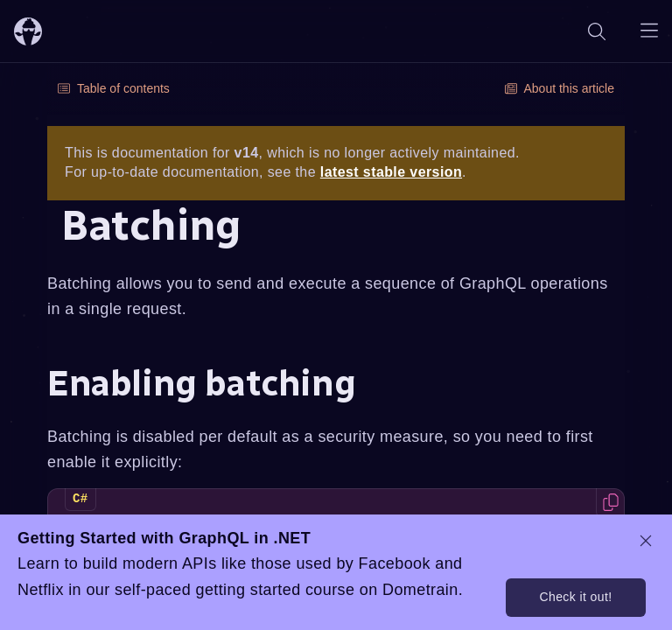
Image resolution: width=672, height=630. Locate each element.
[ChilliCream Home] (28, 31)
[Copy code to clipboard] (610, 503)
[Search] (597, 31)
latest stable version (391, 172)
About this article (560, 88)
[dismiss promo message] (646, 541)
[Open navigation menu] (649, 31)
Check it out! (575, 597)
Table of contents (114, 88)
